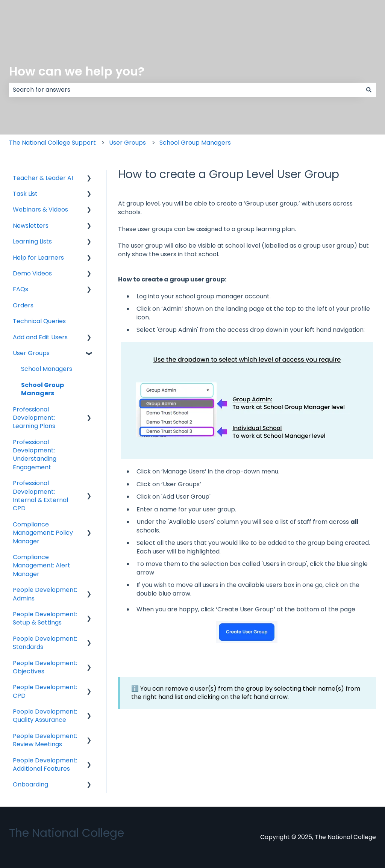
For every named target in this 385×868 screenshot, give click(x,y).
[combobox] (185, 90)
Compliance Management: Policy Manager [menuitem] (43, 533)
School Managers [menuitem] (47, 369)
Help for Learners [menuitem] (38, 258)
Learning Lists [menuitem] (32, 241)
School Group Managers (195, 143)
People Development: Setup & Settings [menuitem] (45, 618)
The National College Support (52, 143)
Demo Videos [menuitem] (32, 273)
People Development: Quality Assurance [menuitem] (45, 716)
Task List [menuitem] (25, 194)
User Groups (127, 143)
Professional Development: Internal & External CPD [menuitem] (40, 496)
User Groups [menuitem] (31, 353)
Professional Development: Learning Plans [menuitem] (34, 418)
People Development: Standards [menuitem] (45, 643)
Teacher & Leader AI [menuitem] (43, 178)
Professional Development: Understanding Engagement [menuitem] (35, 455)
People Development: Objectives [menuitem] (45, 667)
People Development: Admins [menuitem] (45, 594)
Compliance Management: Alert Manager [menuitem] (42, 566)
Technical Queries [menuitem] (39, 321)
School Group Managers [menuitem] (42, 389)
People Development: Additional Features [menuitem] (45, 764)
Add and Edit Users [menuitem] (40, 337)
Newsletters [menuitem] (31, 226)
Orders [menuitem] (23, 305)
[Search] (369, 90)
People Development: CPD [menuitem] (45, 691)
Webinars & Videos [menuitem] (40, 209)
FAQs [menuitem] (20, 289)
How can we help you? (77, 71)
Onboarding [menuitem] (30, 784)
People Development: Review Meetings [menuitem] (45, 740)
